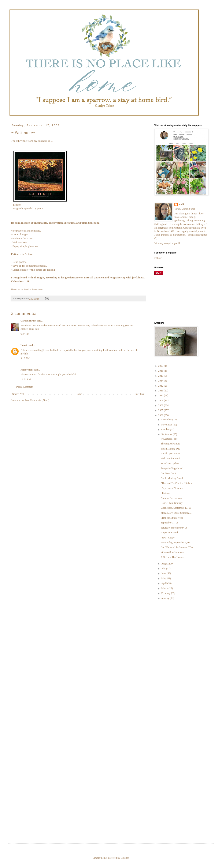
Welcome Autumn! (170, 458)
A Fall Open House (170, 454)
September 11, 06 (170, 523)
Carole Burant (28, 321)
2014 (161, 381)
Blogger (125, 858)
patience (17, 205)
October (166, 429)
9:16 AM (25, 358)
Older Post (139, 394)
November (167, 425)
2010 (161, 395)
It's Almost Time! (170, 439)
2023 (161, 366)
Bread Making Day (170, 449)
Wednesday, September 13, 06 (176, 508)
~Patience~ (166, 493)
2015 (161, 376)
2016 (161, 371)
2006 (161, 415)
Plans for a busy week (172, 518)
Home (79, 394)
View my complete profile (168, 243)
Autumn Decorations (171, 498)
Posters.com (38, 289)
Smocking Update (170, 463)
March (165, 588)
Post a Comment (25, 387)
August (165, 564)
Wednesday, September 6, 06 (175, 542)
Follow (158, 258)
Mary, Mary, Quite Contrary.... (176, 513)
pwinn (40, 208)
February (166, 593)
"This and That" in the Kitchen (176, 483)
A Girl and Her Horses (172, 557)
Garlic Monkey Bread (172, 478)
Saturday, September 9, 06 (174, 528)
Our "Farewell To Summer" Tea (177, 547)
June (164, 573)
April (164, 583)
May (164, 578)
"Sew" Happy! (168, 538)
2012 (161, 386)
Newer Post (18, 394)
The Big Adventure (170, 444)
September (167, 434)
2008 (161, 405)
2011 (161, 391)
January (166, 598)
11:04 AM (26, 379)
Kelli (181, 204)
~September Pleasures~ (173, 488)
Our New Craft (168, 473)
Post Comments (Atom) (37, 400)
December (167, 420)
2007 (161, 410)
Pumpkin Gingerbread (172, 468)
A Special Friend (169, 533)
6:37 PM (25, 334)
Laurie (24, 345)
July (164, 568)
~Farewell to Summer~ (172, 552)
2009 (161, 401)
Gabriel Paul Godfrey (172, 503)
